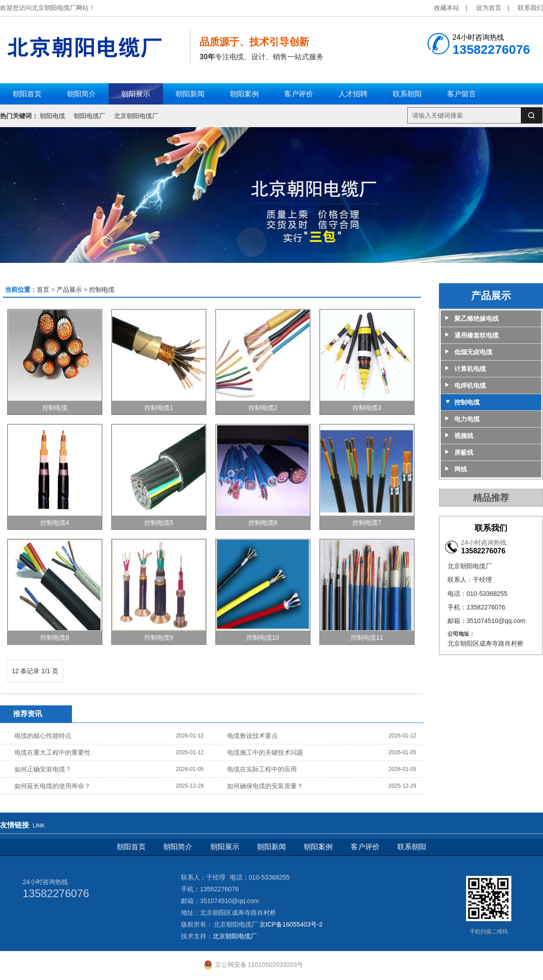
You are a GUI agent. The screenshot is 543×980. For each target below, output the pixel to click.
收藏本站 (447, 8)
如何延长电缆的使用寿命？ (52, 786)
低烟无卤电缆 (473, 352)
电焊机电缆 (470, 385)
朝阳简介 (178, 847)
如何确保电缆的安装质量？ (265, 786)
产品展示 (69, 290)
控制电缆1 (159, 408)
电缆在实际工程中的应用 (262, 769)
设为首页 (489, 8)
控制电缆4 (55, 523)
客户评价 (365, 847)
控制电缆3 (367, 408)
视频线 (464, 436)
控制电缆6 (263, 523)
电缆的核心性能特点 (43, 736)
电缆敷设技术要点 (252, 736)
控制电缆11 (367, 637)
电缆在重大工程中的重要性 (52, 752)
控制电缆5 (159, 523)
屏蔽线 (464, 452)
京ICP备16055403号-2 (291, 924)
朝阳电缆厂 (90, 116)
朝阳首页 (131, 847)
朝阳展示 (225, 847)
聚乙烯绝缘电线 (476, 319)
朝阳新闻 (271, 847)
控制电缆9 (159, 637)
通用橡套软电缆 (476, 335)
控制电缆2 (263, 408)
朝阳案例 (318, 847)
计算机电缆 (470, 369)
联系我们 (530, 8)
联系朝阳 (412, 847)
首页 (43, 290)
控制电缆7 (367, 523)
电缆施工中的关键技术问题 (265, 752)
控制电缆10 (263, 637)
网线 (461, 469)
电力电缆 (467, 419)
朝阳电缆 (52, 116)
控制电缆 (102, 290)
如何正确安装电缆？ (43, 769)
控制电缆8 (55, 637)
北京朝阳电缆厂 (136, 116)
